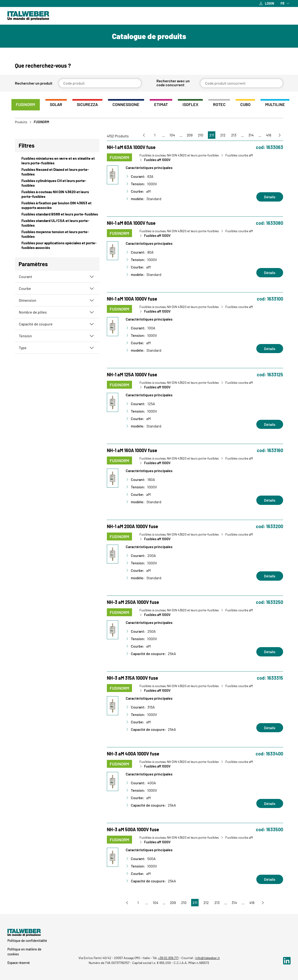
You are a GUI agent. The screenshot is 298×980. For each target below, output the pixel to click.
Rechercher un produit (34, 83)
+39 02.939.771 (168, 958)
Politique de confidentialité (27, 941)
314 (250, 135)
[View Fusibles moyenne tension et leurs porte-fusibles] (57, 234)
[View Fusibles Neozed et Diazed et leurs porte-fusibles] (57, 172)
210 (199, 135)
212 (222, 135)
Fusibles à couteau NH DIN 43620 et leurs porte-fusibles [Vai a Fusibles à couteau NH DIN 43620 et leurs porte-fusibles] (179, 156)
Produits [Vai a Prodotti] (21, 122)
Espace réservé (19, 963)
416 (268, 135)
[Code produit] (100, 83)
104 (170, 135)
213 (233, 135)
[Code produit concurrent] (242, 83)
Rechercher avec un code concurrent (173, 83)
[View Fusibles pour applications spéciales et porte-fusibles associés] (57, 245)
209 (188, 135)
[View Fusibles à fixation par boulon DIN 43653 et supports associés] (57, 205)
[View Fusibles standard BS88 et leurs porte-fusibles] (57, 214)
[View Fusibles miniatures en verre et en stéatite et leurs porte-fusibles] (57, 161)
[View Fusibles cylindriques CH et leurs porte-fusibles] (57, 183)
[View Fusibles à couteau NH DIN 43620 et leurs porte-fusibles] (57, 194)
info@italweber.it (208, 958)
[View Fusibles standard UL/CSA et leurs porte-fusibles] (57, 223)
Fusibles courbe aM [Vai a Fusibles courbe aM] (239, 156)
